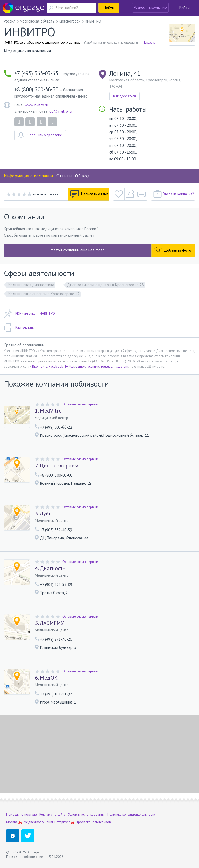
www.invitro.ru (36, 105)
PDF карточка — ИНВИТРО (29, 314)
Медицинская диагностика (31, 285)
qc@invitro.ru (61, 111)
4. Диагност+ (50, 568)
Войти (184, 8)
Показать (149, 42)
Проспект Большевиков (93, 822)
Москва (12, 822)
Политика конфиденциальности (131, 814)
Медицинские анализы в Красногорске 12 (44, 294)
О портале (29, 814)
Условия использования (86, 814)
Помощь (12, 814)
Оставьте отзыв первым (80, 404)
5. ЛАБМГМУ (49, 623)
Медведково (34, 822)
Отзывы (64, 176)
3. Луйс (43, 514)
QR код (82, 176)
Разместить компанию (150, 7)
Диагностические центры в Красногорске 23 (105, 285)
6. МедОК (46, 678)
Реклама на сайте (52, 814)
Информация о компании (28, 176)
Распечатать (19, 328)
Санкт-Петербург (57, 822)
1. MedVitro (48, 411)
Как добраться (125, 96)
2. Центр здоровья (57, 466)
